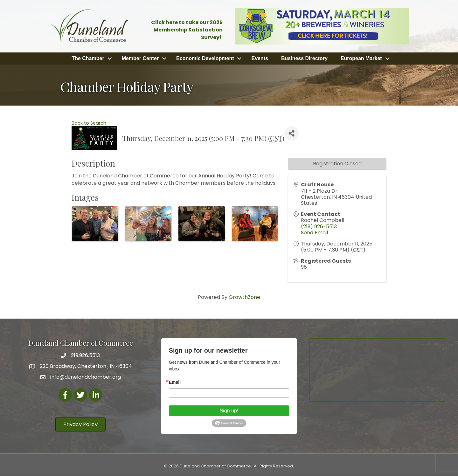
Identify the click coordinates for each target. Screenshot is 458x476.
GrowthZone (244, 297)
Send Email (314, 232)
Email (175, 382)
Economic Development (205, 58)
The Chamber (88, 58)
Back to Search (89, 122)
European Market (361, 58)
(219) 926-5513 (319, 226)
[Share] (291, 133)
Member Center (140, 58)
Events (260, 58)
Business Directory (304, 58)
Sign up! (229, 410)
